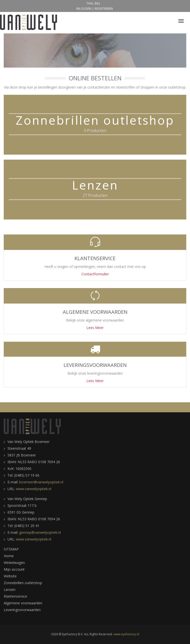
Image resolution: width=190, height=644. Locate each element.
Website (10, 576)
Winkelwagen (14, 563)
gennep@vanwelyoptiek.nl (40, 532)
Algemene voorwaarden (23, 603)
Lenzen (10, 590)
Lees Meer (95, 328)
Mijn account (14, 569)
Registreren (104, 9)
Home (9, 556)
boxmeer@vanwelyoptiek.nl (41, 482)
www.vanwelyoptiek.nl (34, 489)
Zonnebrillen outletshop (23, 583)
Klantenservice (15, 596)
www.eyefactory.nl (126, 634)
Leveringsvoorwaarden (22, 610)
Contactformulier (95, 274)
